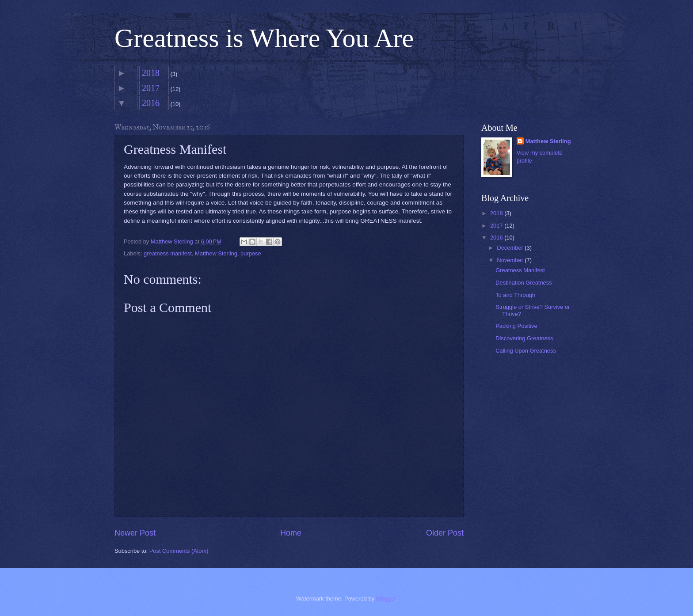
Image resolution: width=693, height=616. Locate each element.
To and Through (515, 295)
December (511, 248)
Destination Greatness (524, 283)
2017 (151, 88)
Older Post (445, 533)
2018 (151, 73)
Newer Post (135, 533)
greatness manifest (168, 253)
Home (291, 533)
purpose (251, 253)
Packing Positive (516, 326)
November (511, 260)
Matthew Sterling (216, 253)
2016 (151, 103)
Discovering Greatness (524, 338)
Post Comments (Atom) (179, 551)
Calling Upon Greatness (526, 351)
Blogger (386, 599)
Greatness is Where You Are (264, 38)
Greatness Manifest (520, 270)
